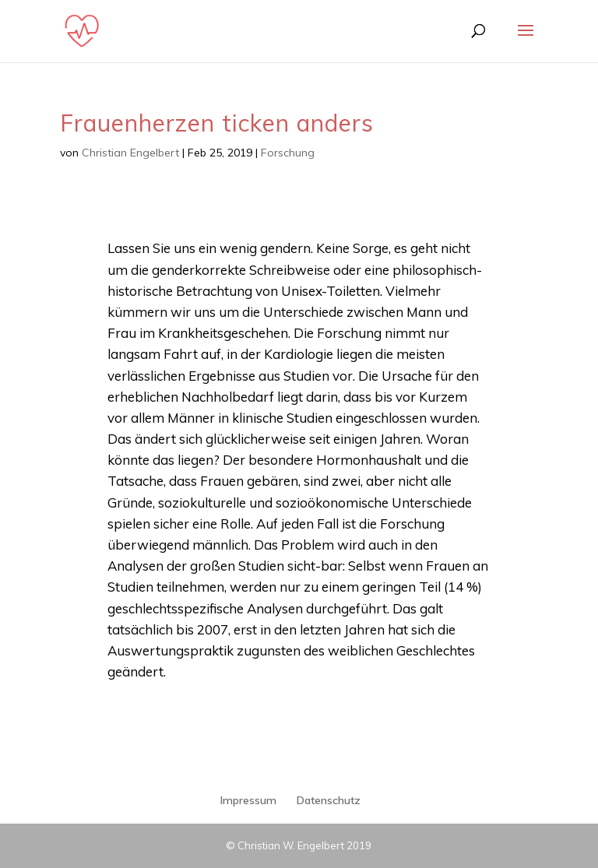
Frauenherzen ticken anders (217, 123)
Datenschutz (329, 800)
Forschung (288, 153)
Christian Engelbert (130, 153)
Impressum (248, 800)
